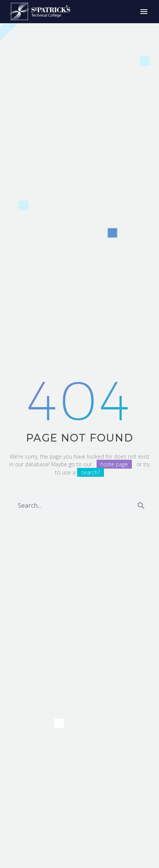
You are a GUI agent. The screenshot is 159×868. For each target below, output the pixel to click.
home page (114, 464)
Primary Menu (144, 12)
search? (91, 472)
